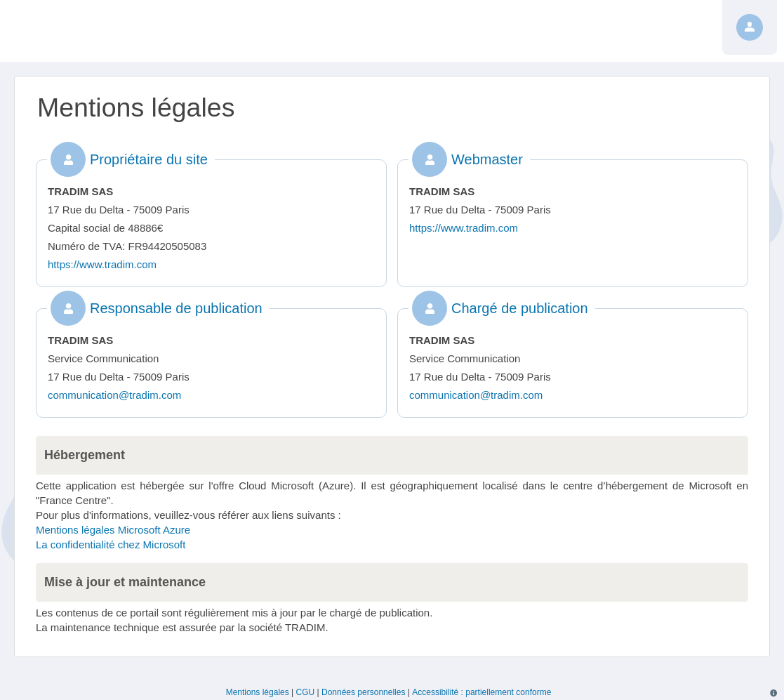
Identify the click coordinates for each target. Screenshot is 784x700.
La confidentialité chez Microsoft (111, 544)
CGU (306, 692)
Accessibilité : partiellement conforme (481, 692)
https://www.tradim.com (102, 264)
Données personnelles (363, 692)
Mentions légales (258, 692)
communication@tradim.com (114, 395)
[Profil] (750, 27)
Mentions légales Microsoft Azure (113, 530)
